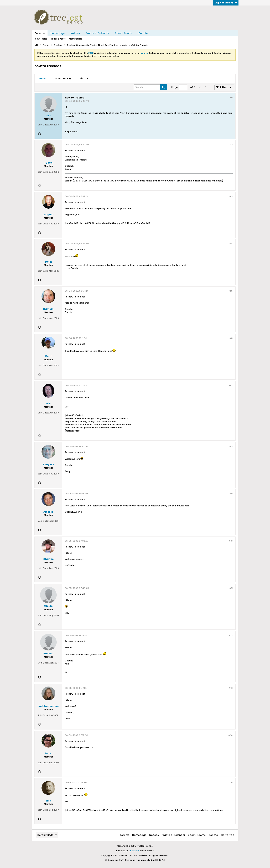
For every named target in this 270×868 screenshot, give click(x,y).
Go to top (227, 835)
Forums (40, 33)
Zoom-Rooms (124, 33)
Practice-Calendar (98, 33)
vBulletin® (134, 851)
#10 (231, 541)
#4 (231, 244)
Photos (84, 79)
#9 (231, 494)
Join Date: (43, 125)
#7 (231, 385)
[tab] (42, 79)
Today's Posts (58, 39)
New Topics (41, 39)
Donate (143, 33)
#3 (231, 196)
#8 (231, 446)
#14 (230, 735)
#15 (231, 783)
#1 (231, 97)
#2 (231, 145)
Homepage (58, 33)
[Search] (150, 87)
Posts (42, 79)
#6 (231, 338)
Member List (76, 39)
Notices (75, 33)
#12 (231, 635)
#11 (231, 588)
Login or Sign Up (226, 3)
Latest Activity (63, 79)
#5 (231, 291)
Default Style (47, 835)
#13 (231, 688)
